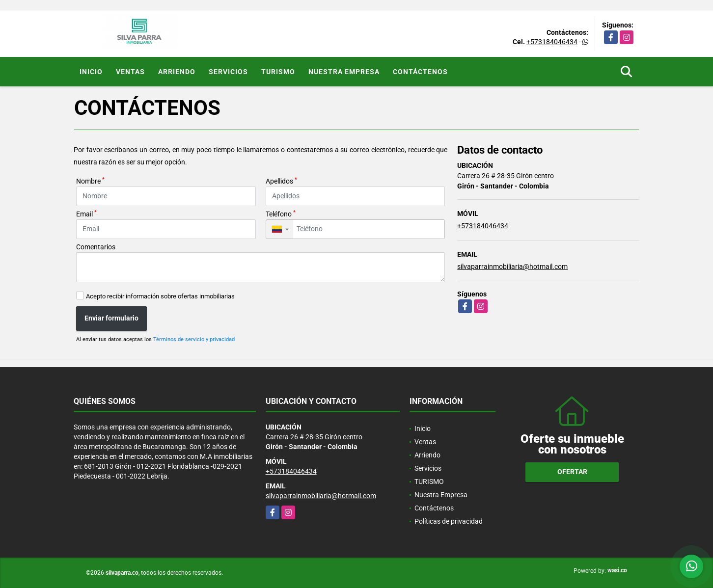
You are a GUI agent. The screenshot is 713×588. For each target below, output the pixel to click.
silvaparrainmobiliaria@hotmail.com (512, 267)
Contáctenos (420, 72)
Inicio (91, 72)
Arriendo (177, 72)
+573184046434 (552, 42)
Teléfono (281, 214)
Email (86, 214)
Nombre (90, 181)
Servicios (228, 72)
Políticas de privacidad (449, 521)
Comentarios (96, 247)
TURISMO (278, 72)
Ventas (130, 72)
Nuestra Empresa (344, 72)
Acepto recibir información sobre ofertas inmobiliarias (160, 296)
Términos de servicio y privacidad (194, 339)
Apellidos (281, 181)
